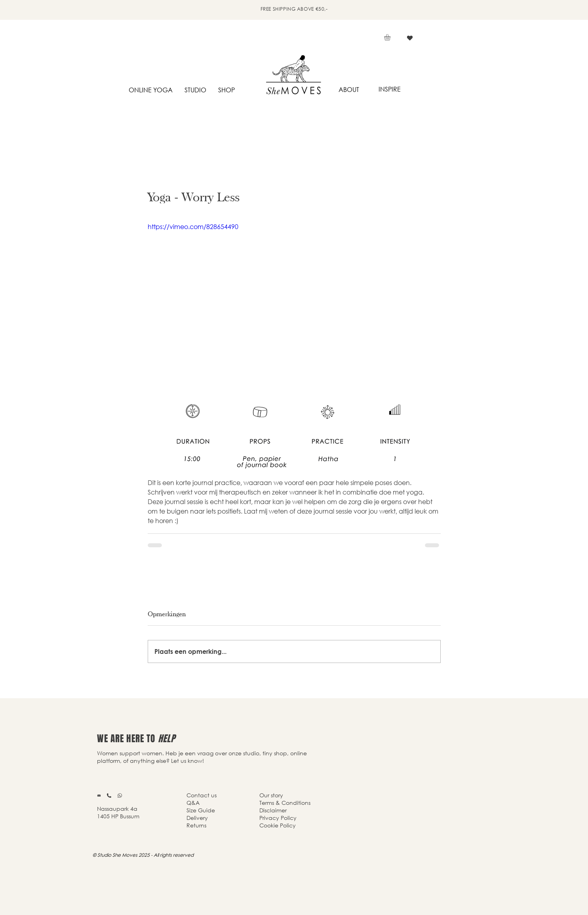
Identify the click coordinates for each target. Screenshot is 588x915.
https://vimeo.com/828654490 (193, 226)
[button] (391, 37)
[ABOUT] (349, 90)
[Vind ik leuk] (410, 38)
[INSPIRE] (390, 89)
